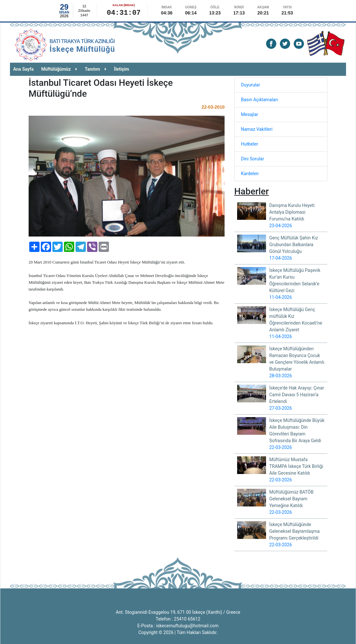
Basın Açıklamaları (259, 100)
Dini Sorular (253, 159)
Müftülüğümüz (59, 69)
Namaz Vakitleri (257, 129)
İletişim (122, 69)
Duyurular (250, 85)
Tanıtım (96, 69)
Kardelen (250, 174)
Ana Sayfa (23, 69)
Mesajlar (250, 114)
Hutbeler (249, 144)
